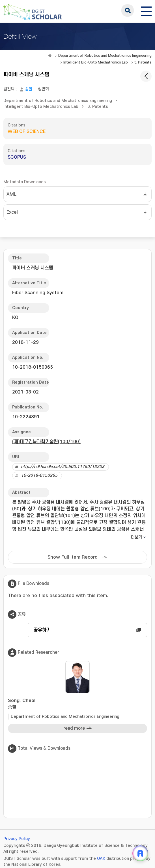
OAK (101, 859)
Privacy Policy (17, 839)
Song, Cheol (77, 704)
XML (11, 194)
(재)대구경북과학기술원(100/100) (46, 442)
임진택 (9, 89)
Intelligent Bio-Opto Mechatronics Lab (96, 62)
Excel (12, 212)
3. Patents (143, 62)
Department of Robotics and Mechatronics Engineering (105, 56)
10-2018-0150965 (39, 475)
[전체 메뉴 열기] (146, 10)
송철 (29, 89)
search (128, 10)
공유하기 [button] (42, 630)
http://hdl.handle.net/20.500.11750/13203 (63, 467)
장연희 (43, 89)
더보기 (136, 537)
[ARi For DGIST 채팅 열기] (140, 853)
